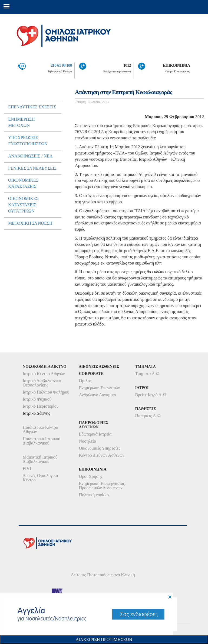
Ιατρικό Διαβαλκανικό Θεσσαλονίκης (42, 383)
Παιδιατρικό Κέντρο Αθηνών (40, 429)
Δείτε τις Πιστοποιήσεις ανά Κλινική (103, 575)
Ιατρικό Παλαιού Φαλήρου (46, 392)
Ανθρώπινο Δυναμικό (98, 395)
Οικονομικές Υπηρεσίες (100, 448)
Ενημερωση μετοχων (22, 122)
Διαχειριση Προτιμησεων (104, 640)
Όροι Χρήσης (91, 476)
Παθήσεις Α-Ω (148, 416)
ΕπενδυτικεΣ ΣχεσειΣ (32, 107)
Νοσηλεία (88, 441)
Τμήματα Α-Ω (147, 374)
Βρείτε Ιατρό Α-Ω (151, 395)
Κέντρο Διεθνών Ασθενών (102, 455)
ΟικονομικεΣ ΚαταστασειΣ (23, 183)
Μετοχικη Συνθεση (30, 223)
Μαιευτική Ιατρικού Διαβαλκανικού (40, 459)
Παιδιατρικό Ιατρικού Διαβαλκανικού (42, 441)
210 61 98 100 (61, 65)
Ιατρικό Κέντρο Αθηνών (44, 374)
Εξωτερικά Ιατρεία (95, 434)
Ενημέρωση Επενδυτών (100, 388)
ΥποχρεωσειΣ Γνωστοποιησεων (28, 141)
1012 (127, 65)
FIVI (27, 468)
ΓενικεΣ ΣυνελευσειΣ (32, 168)
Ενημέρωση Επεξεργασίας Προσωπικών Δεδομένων (102, 486)
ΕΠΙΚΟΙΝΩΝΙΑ (176, 65)
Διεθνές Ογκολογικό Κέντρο (40, 478)
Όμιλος (85, 381)
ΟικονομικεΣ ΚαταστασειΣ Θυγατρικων (23, 205)
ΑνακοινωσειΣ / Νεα (30, 156)
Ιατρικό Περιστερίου (41, 406)
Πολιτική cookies (94, 495)
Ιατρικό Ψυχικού (37, 399)
